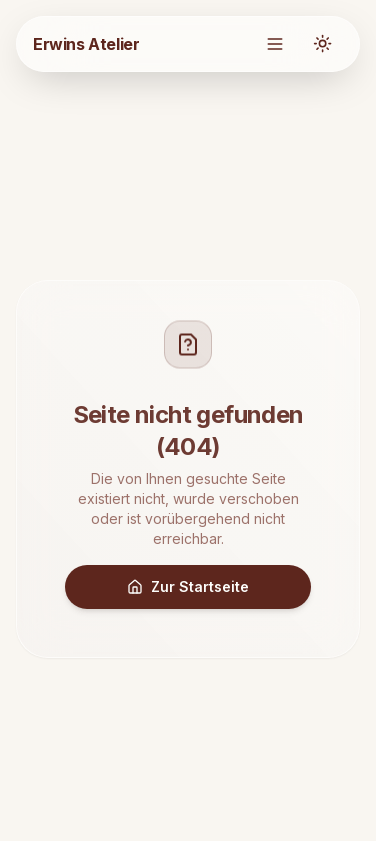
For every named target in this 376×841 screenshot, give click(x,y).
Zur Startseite (188, 586)
